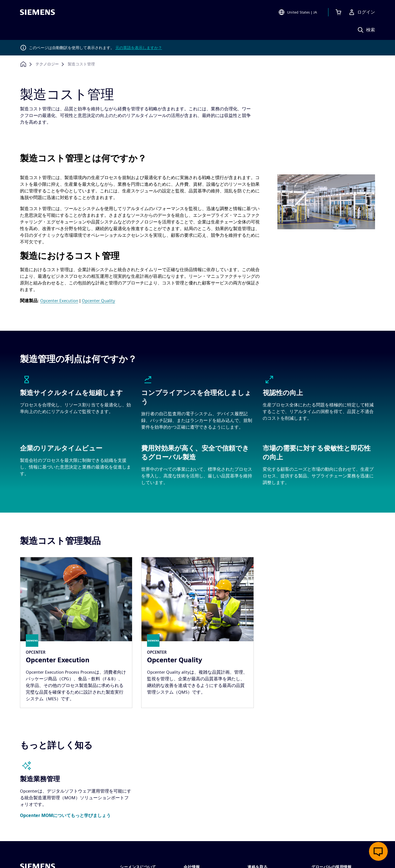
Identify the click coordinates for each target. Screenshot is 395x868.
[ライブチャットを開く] (378, 851)
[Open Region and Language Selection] (298, 12)
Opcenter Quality (98, 301)
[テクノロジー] (47, 64)
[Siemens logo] (37, 12)
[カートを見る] (338, 12)
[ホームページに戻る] (23, 64)
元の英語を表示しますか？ (139, 48)
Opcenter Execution (59, 301)
